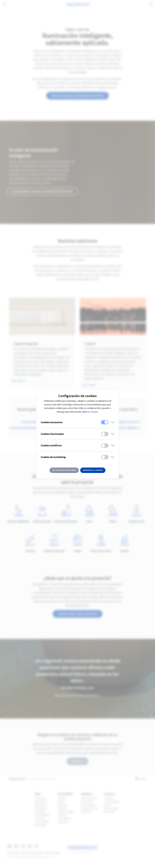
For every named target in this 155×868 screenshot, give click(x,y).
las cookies (93, 412)
